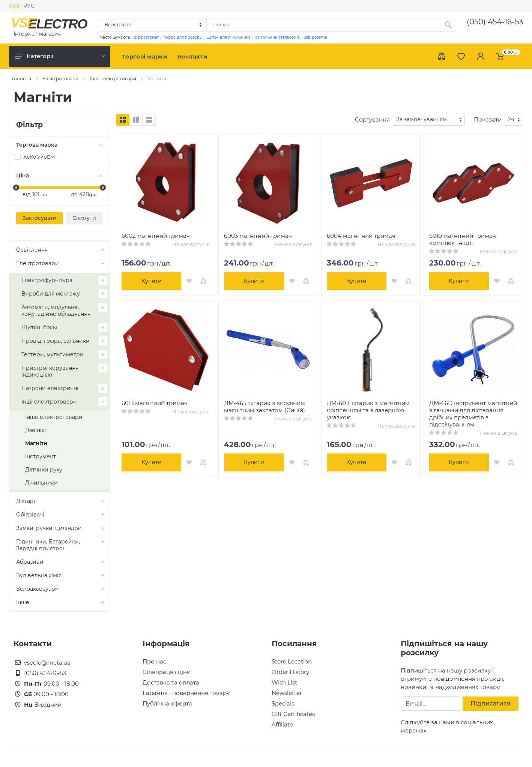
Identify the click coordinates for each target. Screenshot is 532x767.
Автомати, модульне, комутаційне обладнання (56, 311)
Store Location (292, 661)
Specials (283, 703)
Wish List (284, 682)
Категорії (60, 56)
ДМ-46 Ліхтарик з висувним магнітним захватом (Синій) (264, 407)
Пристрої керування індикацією (50, 371)
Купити (152, 281)
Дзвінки (36, 430)
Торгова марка (59, 145)
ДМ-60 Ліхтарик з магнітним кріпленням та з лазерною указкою (368, 410)
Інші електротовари (113, 79)
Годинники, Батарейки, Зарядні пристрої (48, 545)
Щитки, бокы (39, 327)
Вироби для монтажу (51, 294)
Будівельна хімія (39, 575)
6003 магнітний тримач (258, 236)
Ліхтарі (26, 501)
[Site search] (324, 25)
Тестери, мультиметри (53, 354)
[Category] (153, 25)
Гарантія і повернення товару (186, 693)
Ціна (59, 176)
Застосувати (40, 218)
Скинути (84, 218)
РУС (29, 6)
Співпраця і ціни (167, 672)
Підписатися (491, 703)
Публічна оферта (167, 703)
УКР (15, 6)
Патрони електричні (50, 388)
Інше (23, 602)
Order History (290, 672)
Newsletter (287, 693)
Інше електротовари (54, 417)
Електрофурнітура (47, 280)
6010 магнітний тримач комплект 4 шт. (463, 239)
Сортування (372, 119)
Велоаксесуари (38, 589)
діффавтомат (146, 37)
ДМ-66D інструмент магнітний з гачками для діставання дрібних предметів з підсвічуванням (473, 414)
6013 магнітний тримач (155, 403)
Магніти (36, 443)
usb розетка (315, 37)
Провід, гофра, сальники (56, 341)
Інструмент (41, 456)
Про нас (154, 661)
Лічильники (41, 483)
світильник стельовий (277, 37)
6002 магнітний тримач (156, 236)
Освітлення (32, 250)
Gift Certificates (293, 714)
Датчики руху (44, 470)
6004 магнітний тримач (361, 236)
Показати (488, 119)
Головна (22, 79)
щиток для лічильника (228, 37)
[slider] (16, 188)
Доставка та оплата (171, 682)
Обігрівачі (30, 515)
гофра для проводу (183, 37)
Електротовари (60, 79)
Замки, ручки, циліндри (49, 528)
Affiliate (282, 724)
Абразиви (30, 562)
